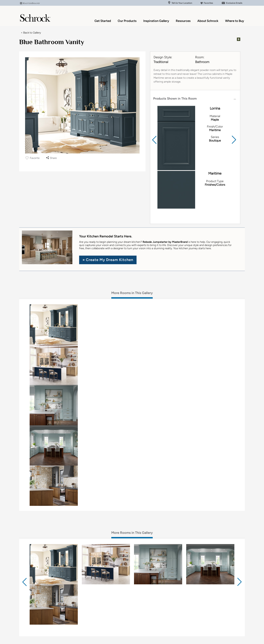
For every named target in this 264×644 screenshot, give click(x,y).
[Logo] (35, 21)
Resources (183, 21)
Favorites (207, 3)
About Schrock (208, 21)
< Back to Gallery (31, 33)
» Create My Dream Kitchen (108, 260)
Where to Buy (235, 21)
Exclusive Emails (232, 3)
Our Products (127, 21)
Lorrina (215, 108)
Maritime (215, 173)
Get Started (103, 21)
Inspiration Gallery (156, 21)
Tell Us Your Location (180, 3)
